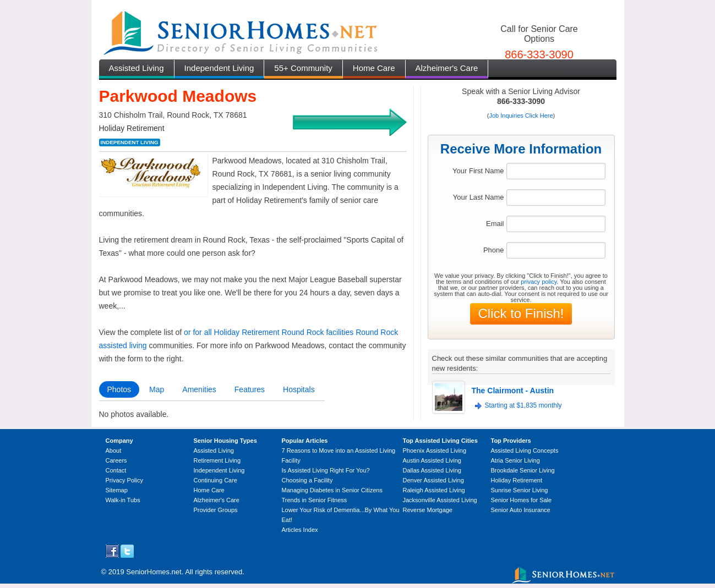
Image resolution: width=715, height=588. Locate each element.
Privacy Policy (124, 480)
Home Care (374, 68)
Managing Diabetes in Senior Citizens (332, 490)
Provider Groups (216, 510)
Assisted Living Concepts (525, 450)
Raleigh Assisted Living (434, 490)
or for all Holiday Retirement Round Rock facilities (269, 332)
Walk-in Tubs (123, 500)
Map (157, 389)
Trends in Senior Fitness (315, 500)
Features (250, 389)
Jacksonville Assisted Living (440, 500)
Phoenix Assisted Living (435, 450)
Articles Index (300, 530)
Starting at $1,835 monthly (523, 405)
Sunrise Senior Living (520, 490)
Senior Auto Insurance (521, 510)
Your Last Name (479, 197)
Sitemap (117, 490)
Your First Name (478, 171)
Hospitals (299, 389)
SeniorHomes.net (154, 572)
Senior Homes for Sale (522, 500)
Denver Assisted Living (433, 480)
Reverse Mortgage (428, 510)
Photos (119, 389)
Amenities (199, 389)
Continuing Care (216, 480)
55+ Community (303, 68)
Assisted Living (137, 68)
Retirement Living (217, 460)
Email (495, 224)
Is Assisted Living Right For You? (326, 470)
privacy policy (539, 282)
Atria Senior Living (515, 460)
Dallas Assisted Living (432, 470)
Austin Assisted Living (432, 460)
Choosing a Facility (307, 480)
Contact (116, 470)
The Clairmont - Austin (513, 391)
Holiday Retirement (517, 480)
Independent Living (219, 68)
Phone (494, 250)
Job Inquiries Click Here (521, 116)
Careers (116, 460)
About (114, 450)
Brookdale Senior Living (523, 470)
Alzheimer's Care (447, 68)
